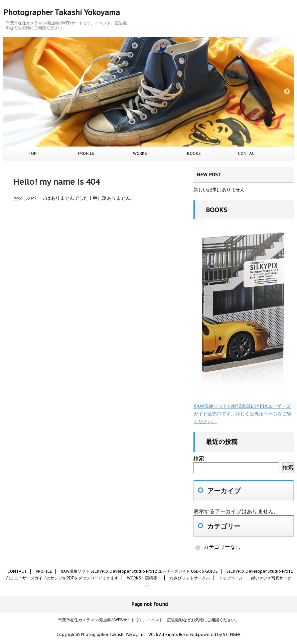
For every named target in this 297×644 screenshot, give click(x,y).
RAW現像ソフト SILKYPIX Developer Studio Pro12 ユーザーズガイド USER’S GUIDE (139, 571)
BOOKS (194, 153)
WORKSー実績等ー (144, 578)
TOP (32, 153)
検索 (199, 458)
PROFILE (86, 153)
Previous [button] (10, 92)
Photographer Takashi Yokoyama (62, 12)
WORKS (140, 153)
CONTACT (248, 153)
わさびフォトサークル (190, 578)
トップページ (231, 578)
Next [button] (287, 92)
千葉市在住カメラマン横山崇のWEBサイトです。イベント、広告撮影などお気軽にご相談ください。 (149, 620)
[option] (148, 92)
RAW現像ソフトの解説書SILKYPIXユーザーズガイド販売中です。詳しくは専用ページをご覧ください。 (243, 414)
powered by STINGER (219, 634)
